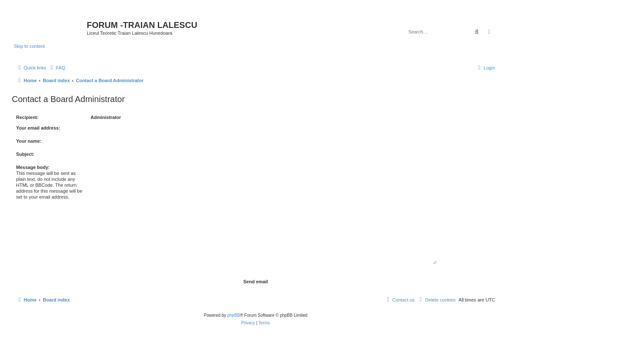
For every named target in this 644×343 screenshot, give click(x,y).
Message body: (33, 167)
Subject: (25, 154)
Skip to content (29, 46)
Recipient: (27, 117)
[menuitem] (57, 68)
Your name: (29, 141)
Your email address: (38, 128)
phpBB (234, 315)
